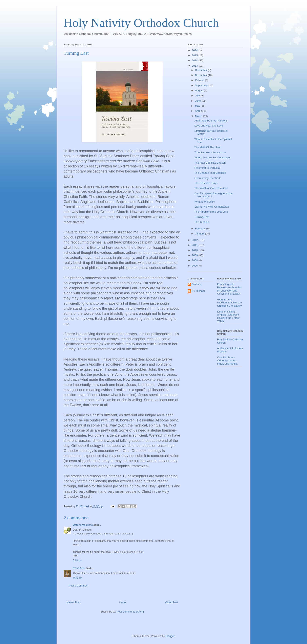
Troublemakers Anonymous (210, 152)
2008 (195, 260)
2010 (195, 250)
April (198, 111)
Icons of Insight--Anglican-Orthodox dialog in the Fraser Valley (228, 316)
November (202, 75)
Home (123, 602)
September (202, 85)
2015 (195, 55)
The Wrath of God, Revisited (211, 188)
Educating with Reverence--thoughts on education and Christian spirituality (229, 289)
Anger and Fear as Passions (211, 121)
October (200, 80)
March (199, 116)
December (202, 70)
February (201, 228)
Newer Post (73, 602)
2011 (195, 245)
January (200, 234)
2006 (195, 266)
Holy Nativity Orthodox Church (141, 23)
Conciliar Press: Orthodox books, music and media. (227, 361)
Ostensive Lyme (83, 525)
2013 (195, 66)
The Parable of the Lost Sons (211, 212)
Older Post (172, 602)
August (200, 90)
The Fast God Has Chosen (210, 163)
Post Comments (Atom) (130, 612)
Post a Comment (78, 586)
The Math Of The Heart (208, 147)
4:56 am (77, 578)
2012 (195, 240)
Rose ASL (79, 568)
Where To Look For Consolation (213, 157)
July (198, 96)
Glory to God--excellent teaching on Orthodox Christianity (229, 303)
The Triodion (202, 222)
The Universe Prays (206, 183)
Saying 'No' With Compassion (211, 207)
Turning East (202, 217)
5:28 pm (77, 560)
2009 (195, 255)
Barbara (197, 284)
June (198, 101)
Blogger (170, 636)
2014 (195, 60)
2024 (195, 50)
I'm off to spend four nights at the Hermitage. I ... (213, 195)
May (198, 106)
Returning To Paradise (207, 168)
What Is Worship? (205, 202)
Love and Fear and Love (209, 126)
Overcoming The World (208, 178)
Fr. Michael (198, 291)
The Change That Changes (210, 173)
